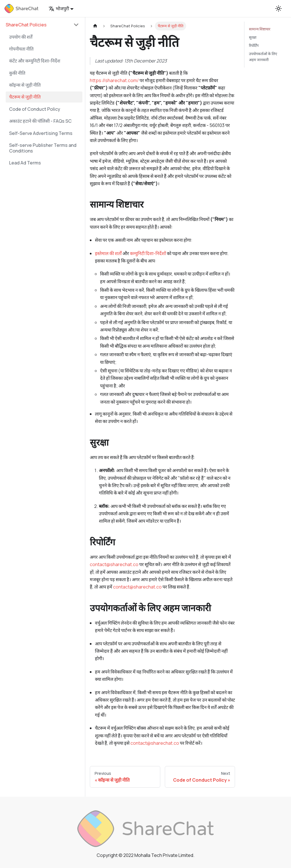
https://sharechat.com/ (114, 80)
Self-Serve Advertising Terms (41, 133)
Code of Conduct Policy (35, 109)
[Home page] (95, 26)
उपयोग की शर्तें (21, 37)
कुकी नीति (17, 73)
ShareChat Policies (26, 25)
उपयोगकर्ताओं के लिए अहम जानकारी (263, 57)
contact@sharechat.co (114, 564)
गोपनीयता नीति (21, 49)
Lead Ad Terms (25, 163)
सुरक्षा (253, 37)
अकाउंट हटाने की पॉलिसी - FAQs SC (40, 121)
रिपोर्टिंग (254, 45)
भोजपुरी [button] (59, 9)
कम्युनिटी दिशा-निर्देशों (148, 253)
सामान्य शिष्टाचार (260, 29)
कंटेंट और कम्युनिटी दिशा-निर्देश (35, 61)
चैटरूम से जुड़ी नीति (25, 97)
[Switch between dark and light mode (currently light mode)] (278, 9)
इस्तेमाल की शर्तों (108, 253)
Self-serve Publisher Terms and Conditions (43, 148)
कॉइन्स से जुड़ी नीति (25, 85)
